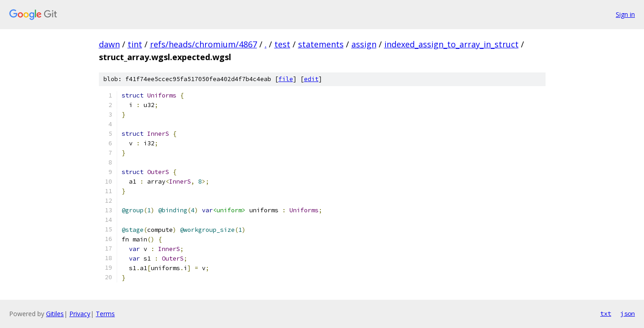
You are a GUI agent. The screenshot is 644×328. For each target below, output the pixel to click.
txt (606, 313)
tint (135, 44)
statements (321, 44)
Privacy (80, 314)
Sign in (625, 14)
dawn (109, 44)
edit (311, 79)
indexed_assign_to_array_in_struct (451, 44)
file (286, 79)
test (282, 44)
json (628, 313)
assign (364, 44)
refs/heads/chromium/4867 (204, 44)
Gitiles (55, 314)
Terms (105, 314)
